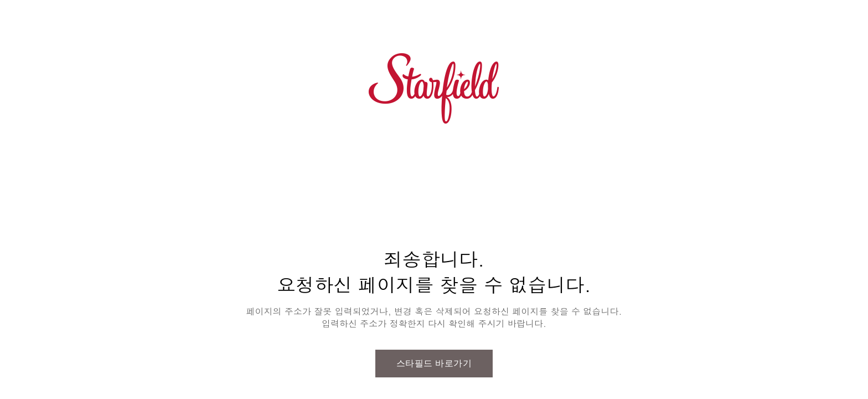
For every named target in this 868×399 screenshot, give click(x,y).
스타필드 (434, 89)
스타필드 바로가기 (434, 363)
